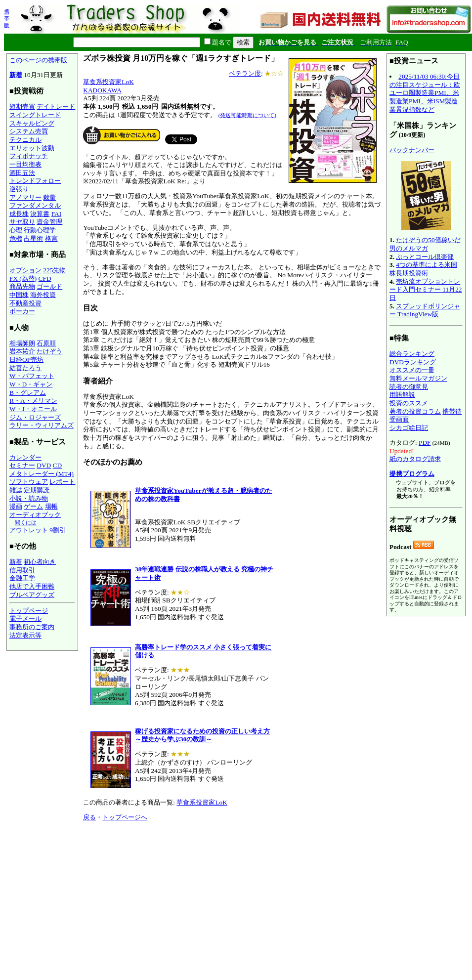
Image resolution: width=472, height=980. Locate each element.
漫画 (16, 506)
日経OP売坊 (26, 360)
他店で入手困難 (32, 586)
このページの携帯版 (38, 60)
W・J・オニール (33, 409)
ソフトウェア (29, 482)
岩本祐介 (22, 351)
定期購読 (37, 490)
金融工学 (22, 578)
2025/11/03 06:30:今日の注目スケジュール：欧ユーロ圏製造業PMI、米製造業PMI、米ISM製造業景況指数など (425, 93)
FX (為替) (23, 278)
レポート (62, 482)
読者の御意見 (409, 387)
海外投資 (43, 295)
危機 (16, 238)
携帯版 (7, 18)
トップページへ (125, 817)
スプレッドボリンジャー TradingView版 (425, 310)
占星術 (33, 238)
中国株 (19, 295)
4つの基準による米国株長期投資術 (423, 269)
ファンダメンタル (35, 205)
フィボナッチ (29, 156)
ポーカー (22, 311)
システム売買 (29, 131)
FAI (57, 214)
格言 (51, 238)
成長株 (19, 214)
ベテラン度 (245, 73)
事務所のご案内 (32, 627)
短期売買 (22, 107)
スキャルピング (32, 123)
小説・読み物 (29, 498)
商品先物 (22, 286)
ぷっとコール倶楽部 (425, 257)
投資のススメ (409, 403)
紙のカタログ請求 (415, 459)
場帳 (51, 506)
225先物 (54, 270)
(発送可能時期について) (247, 115)
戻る (89, 817)
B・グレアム (28, 393)
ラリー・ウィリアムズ (42, 425)
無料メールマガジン (418, 378)
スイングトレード (35, 115)
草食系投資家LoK (108, 82)
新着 (16, 75)
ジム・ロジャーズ (35, 417)
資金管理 (49, 222)
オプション (25, 270)
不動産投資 (25, 303)
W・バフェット (32, 376)
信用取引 (22, 570)
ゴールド (49, 286)
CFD (45, 278)
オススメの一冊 (412, 370)
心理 (16, 230)
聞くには (26, 522)
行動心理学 (40, 230)
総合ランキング (412, 354)
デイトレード (56, 107)
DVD (44, 465)
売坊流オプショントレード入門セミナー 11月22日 (426, 290)
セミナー (22, 465)
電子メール (25, 618)
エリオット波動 (32, 148)
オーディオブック (35, 515)
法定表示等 (25, 635)
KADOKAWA (102, 90)
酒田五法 (22, 173)
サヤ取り (22, 222)
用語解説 (402, 395)
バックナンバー (412, 150)
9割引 (58, 530)
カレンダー (25, 457)
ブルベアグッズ (32, 595)
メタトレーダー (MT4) (42, 474)
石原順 (46, 343)
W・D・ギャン (31, 384)
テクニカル (25, 140)
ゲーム (33, 506)
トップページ (29, 611)
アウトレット (29, 530)
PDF (425, 443)
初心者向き (40, 562)
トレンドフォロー (35, 181)
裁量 (49, 197)
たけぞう (49, 351)
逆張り (19, 189)
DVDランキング (413, 362)
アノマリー (25, 197)
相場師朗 (22, 343)
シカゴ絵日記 (409, 428)
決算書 (40, 214)
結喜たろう (25, 368)
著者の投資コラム (415, 411)
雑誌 (16, 490)
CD (58, 465)
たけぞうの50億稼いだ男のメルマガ (425, 244)
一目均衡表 (25, 164)
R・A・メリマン (33, 401)
